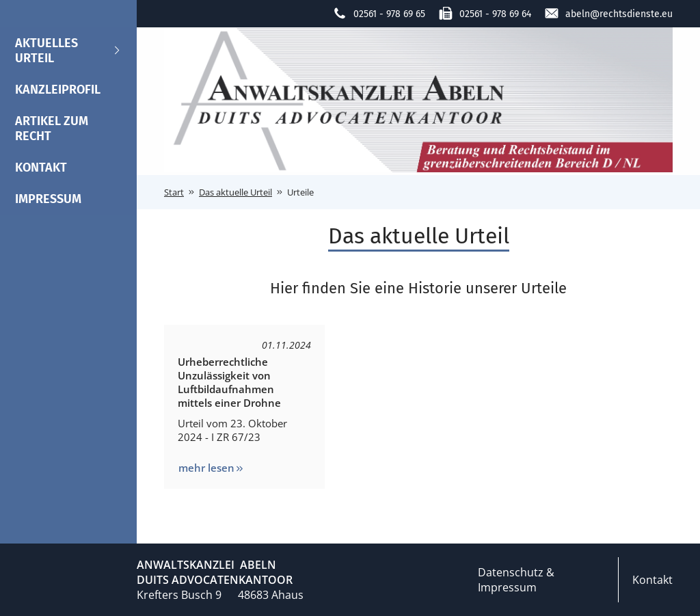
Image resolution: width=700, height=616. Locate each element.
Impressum (48, 199)
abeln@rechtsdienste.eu (609, 14)
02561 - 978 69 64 (485, 14)
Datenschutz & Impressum (516, 580)
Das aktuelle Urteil (235, 192)
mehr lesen (212, 468)
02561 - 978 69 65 (379, 14)
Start (174, 192)
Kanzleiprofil (58, 90)
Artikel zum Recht (52, 129)
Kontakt (41, 168)
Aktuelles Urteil (68, 51)
